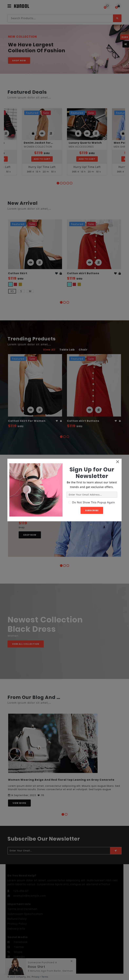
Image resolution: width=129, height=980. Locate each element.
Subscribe (92, 510)
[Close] (118, 462)
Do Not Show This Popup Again (94, 502)
